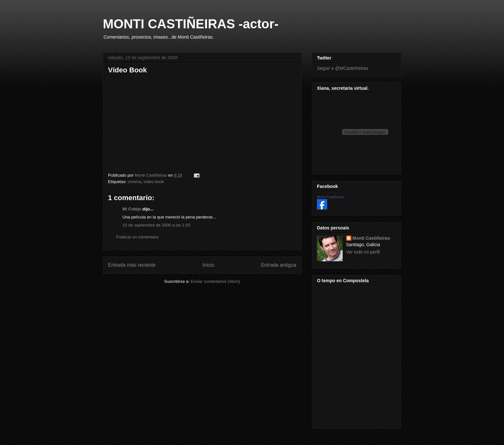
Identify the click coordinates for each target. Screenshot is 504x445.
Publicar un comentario (137, 237)
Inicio (208, 265)
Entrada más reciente (132, 265)
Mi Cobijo (132, 209)
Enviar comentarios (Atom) (215, 281)
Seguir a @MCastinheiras (343, 68)
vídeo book (154, 182)
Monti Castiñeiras (331, 197)
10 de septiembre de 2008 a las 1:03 (156, 225)
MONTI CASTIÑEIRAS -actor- (191, 24)
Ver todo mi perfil (363, 252)
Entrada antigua (279, 265)
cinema (134, 182)
